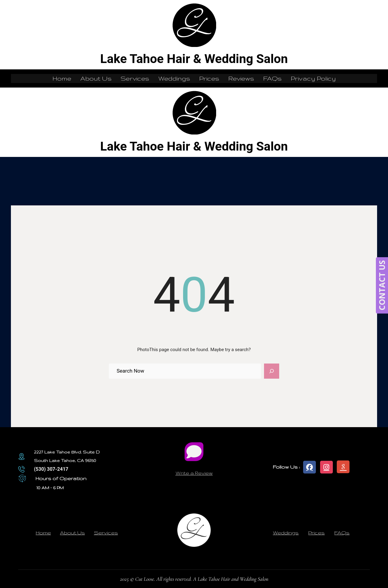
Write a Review (194, 473)
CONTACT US (382, 285)
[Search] (272, 371)
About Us (96, 78)
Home (62, 78)
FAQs (272, 78)
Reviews (241, 78)
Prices (209, 78)
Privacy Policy (313, 78)
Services (135, 78)
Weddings (174, 78)
